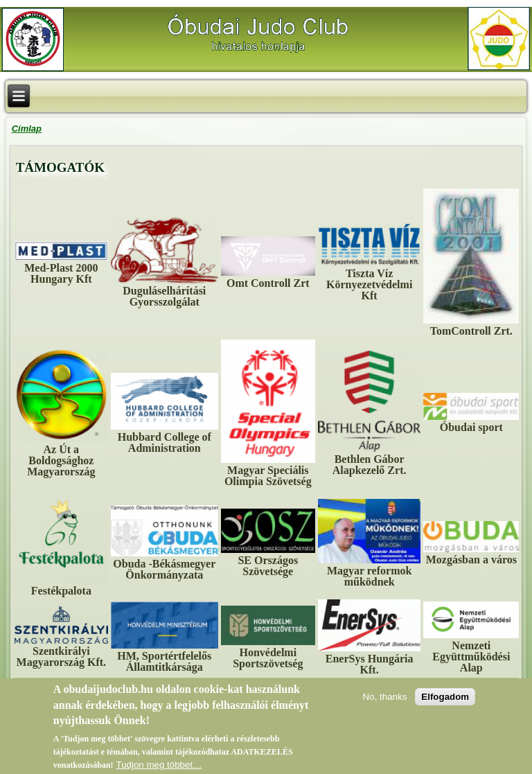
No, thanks (385, 702)
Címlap (27, 129)
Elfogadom (445, 702)
